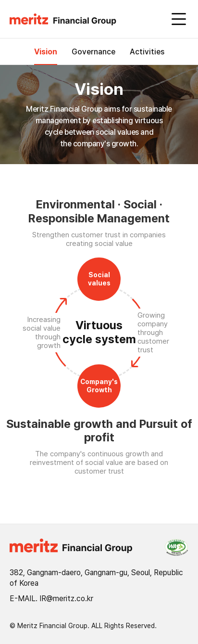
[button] (67, 20)
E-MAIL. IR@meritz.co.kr (51, 599)
